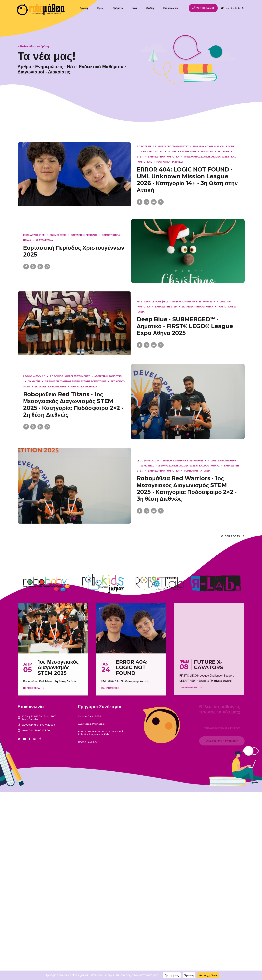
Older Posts (231, 536)
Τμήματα (119, 8)
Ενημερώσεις (49, 67)
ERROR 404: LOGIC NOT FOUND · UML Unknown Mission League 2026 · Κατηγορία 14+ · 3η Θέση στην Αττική (187, 180)
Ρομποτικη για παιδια (170, 162)
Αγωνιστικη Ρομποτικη (182, 152)
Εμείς (101, 8)
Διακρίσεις (59, 72)
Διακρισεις (207, 152)
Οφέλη (151, 8)
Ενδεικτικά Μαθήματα (101, 67)
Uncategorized (152, 152)
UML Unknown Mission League (214, 146)
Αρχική (85, 8)
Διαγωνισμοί (30, 72)
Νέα (135, 8)
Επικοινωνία (171, 8)
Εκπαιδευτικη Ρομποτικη (164, 157)
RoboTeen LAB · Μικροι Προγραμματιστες (163, 146)
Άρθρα (24, 67)
